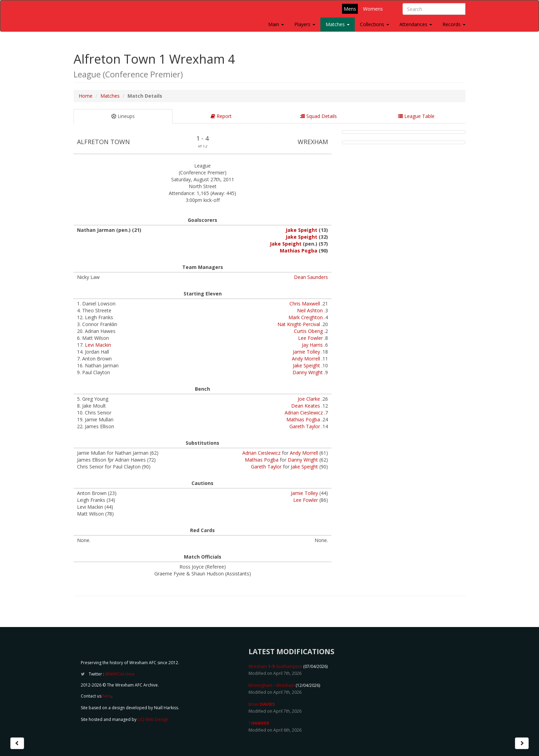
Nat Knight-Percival (299, 324)
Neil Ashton (310, 310)
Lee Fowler (310, 338)
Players (305, 24)
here (107, 696)
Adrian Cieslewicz (304, 413)
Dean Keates (306, 406)
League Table (416, 116)
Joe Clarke (309, 399)
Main (276, 24)
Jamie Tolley (306, 352)
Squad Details (318, 116)
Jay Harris (312, 345)
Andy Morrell (306, 359)
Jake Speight (301, 230)
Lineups (123, 116)
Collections (375, 24)
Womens (373, 9)
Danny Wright (308, 372)
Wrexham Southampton (275, 666)
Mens (350, 9)
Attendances (416, 24)
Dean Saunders (311, 277)
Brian (262, 704)
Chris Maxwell (305, 304)
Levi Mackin (98, 345)
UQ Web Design (153, 719)
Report (221, 116)
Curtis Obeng (308, 331)
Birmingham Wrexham (272, 685)
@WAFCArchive (120, 674)
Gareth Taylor (305, 426)
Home (86, 96)
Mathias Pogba (299, 251)
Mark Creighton (306, 317)
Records (454, 24)
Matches (338, 24)
